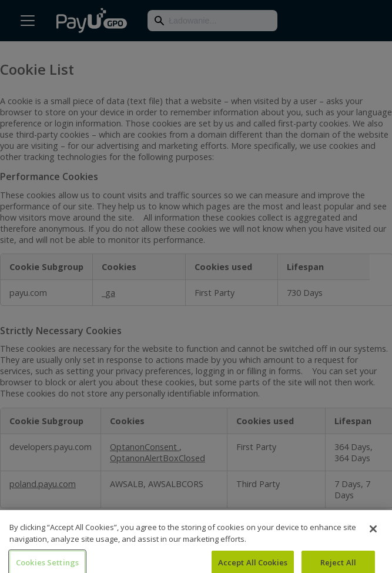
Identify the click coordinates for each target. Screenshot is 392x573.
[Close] (373, 533)
